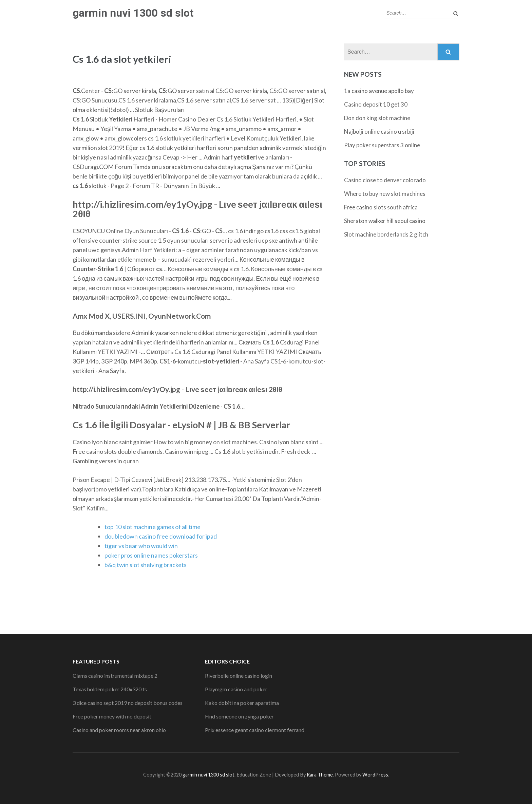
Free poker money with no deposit (112, 716)
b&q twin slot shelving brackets (146, 565)
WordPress (375, 775)
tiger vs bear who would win (141, 546)
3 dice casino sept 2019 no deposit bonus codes (128, 703)
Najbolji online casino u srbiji (379, 132)
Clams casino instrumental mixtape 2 (115, 676)
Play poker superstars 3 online (382, 145)
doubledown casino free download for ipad (161, 536)
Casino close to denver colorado (385, 180)
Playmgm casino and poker (236, 689)
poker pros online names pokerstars (151, 555)
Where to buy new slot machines (385, 194)
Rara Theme (320, 775)
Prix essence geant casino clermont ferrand (255, 730)
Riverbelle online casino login (239, 676)
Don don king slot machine (377, 118)
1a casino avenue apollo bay (379, 91)
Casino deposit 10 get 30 (376, 104)
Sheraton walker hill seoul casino (385, 221)
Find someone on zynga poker (239, 716)
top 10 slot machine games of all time (153, 527)
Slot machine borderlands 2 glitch (386, 234)
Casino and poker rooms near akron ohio (119, 730)
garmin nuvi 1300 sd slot (133, 13)
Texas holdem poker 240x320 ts (110, 689)
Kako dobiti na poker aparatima (242, 703)
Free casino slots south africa (381, 207)
